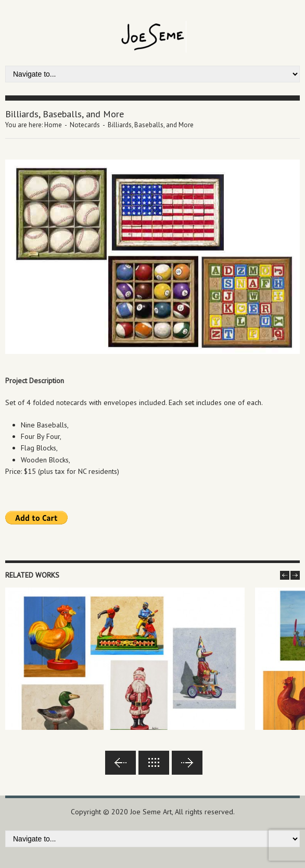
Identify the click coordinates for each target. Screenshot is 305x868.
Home (53, 125)
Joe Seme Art (151, 812)
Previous (120, 763)
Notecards (85, 125)
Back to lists (154, 763)
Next (187, 763)
